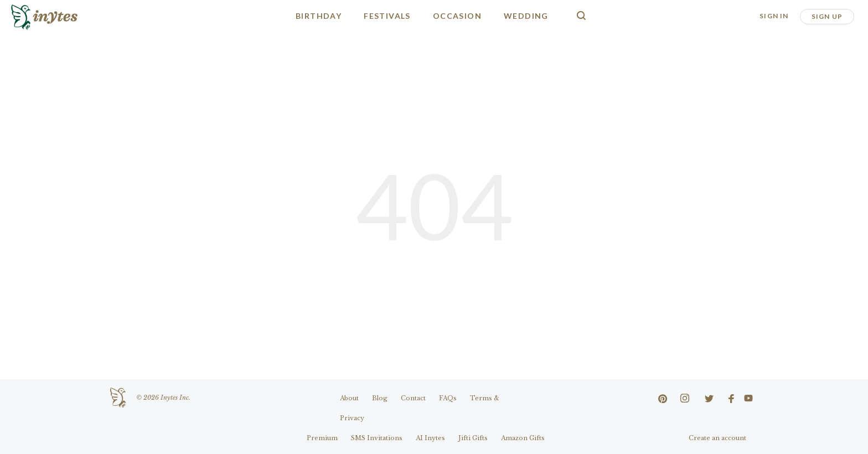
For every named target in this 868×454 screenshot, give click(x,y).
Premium (322, 438)
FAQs (448, 398)
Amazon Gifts (523, 438)
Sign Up (827, 16)
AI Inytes (430, 438)
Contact (413, 398)
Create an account (717, 438)
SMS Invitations (377, 438)
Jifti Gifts (473, 438)
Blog (380, 398)
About (349, 398)
